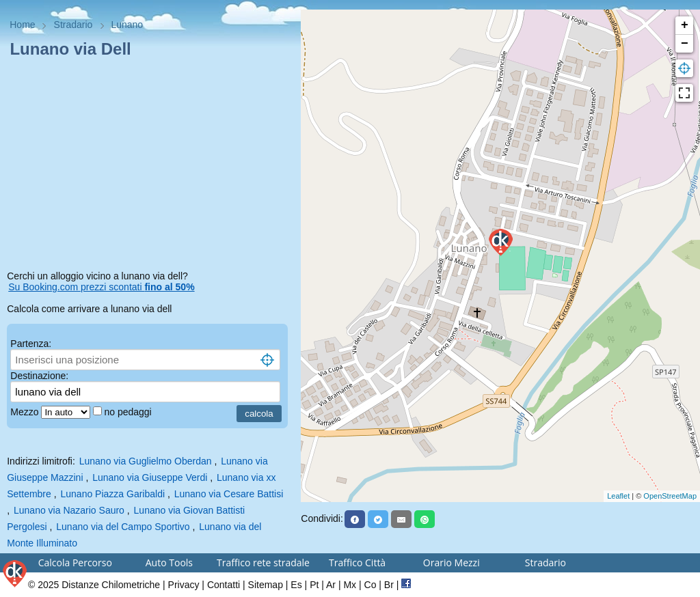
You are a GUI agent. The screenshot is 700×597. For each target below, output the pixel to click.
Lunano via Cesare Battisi (229, 494)
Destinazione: (39, 376)
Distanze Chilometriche (111, 585)
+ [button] (685, 25)
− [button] (685, 44)
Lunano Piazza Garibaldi (113, 494)
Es (296, 585)
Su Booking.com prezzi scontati (101, 287)
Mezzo (26, 412)
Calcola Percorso (75, 563)
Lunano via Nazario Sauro (69, 510)
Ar (331, 585)
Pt (314, 585)
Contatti (224, 585)
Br (389, 585)
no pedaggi (129, 412)
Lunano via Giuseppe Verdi (150, 477)
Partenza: (31, 344)
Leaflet (618, 496)
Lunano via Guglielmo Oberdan (146, 461)
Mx (350, 585)
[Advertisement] (150, 167)
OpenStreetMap (670, 496)
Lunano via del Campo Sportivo (123, 527)
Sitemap (266, 585)
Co (371, 585)
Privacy (184, 585)
